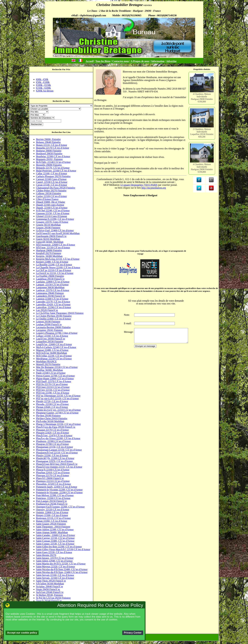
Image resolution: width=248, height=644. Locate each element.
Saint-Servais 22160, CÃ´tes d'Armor (55, 575)
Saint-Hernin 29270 (46, 555)
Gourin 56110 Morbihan (48, 225)
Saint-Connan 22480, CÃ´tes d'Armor (55, 541)
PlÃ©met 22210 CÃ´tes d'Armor (53, 387)
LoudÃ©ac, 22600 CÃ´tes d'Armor (54, 344)
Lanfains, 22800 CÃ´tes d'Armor (53, 282)
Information (158, 61)
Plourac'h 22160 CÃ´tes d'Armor (53, 470)
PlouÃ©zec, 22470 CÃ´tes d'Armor (54, 436)
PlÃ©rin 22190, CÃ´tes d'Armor (53, 393)
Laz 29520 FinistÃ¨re (47, 310)
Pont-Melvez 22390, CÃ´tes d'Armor (55, 495)
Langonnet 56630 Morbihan (50, 287)
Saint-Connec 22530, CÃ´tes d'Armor (55, 544)
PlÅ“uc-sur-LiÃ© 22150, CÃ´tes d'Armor (57, 399)
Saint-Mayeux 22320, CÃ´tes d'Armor (56, 567)
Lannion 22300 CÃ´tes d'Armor (52, 299)
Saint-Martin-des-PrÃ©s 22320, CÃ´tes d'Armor (61, 564)
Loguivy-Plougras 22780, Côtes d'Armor (57, 333)
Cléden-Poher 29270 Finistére (51, 191)
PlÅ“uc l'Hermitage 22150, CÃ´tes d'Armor (58, 396)
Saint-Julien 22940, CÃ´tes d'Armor (54, 561)
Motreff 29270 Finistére (48, 364)
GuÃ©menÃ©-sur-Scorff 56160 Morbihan (58, 233)
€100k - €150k (43, 85)
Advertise (171, 61)
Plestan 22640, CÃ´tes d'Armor (52, 407)
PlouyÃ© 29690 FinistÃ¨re (50, 478)
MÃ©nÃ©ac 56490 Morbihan (51, 353)
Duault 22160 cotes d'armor (50, 205)
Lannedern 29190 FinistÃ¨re (50, 296)
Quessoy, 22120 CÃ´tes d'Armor (53, 510)
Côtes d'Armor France (47, 199)
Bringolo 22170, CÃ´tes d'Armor (53, 168)
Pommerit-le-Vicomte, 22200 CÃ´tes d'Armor (59, 492)
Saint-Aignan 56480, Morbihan (52, 532)
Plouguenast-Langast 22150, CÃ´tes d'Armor (59, 450)
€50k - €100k (43, 82)
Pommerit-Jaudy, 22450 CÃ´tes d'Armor (57, 487)
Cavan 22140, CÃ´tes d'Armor (52, 185)
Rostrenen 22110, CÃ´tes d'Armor (53, 518)
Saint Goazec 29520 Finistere (51, 524)
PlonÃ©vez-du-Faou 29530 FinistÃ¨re (56, 427)
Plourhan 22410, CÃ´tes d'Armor (53, 473)
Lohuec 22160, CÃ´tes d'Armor (52, 336)
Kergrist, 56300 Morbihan (49, 256)
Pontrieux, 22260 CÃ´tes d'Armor (53, 498)
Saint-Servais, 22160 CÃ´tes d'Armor (55, 578)
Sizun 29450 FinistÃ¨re (48, 589)
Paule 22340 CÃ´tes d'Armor (51, 373)
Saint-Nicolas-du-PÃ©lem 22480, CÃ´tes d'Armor (62, 569)
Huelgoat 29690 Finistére (49, 250)
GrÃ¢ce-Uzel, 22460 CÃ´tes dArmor (55, 230)
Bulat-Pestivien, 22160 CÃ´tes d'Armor (56, 171)
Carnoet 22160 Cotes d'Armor (51, 179)
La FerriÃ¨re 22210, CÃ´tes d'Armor (55, 273)
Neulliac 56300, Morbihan (49, 370)
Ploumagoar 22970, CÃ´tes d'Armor (54, 461)
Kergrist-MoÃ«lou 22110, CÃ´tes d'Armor (58, 259)
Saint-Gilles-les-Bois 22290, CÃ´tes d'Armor (59, 547)
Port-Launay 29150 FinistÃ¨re (51, 501)
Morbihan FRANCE (46, 361)
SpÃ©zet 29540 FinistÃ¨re (50, 592)
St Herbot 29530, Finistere (50, 595)
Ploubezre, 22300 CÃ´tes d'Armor (53, 441)
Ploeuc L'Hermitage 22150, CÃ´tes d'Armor (58, 424)
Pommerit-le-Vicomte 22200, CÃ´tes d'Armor (59, 490)
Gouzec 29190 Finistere (48, 228)
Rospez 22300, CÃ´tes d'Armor (52, 515)
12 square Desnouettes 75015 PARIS (139, 185)
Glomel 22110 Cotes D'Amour (52, 216)
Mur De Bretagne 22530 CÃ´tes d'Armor (57, 367)
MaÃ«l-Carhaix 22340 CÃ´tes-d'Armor (56, 347)
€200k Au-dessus (45, 91)
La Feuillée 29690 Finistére (50, 276)
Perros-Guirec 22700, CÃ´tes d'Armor (55, 376)
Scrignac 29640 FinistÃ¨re (50, 586)
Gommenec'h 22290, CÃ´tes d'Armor (55, 219)
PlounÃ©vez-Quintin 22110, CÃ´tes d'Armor (59, 467)
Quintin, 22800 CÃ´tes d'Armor (52, 512)
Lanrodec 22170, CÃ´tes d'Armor (53, 302)
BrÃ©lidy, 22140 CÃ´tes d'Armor (53, 162)
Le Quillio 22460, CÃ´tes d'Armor (54, 319)
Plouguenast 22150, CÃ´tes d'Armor (54, 447)
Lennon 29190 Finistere (48, 322)
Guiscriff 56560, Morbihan (50, 242)
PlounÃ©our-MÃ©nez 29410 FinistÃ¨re (57, 464)
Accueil (90, 61)
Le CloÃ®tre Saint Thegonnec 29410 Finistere (60, 313)
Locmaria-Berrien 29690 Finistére (53, 327)
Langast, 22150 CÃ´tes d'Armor (52, 285)
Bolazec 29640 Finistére (48, 142)
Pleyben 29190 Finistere (48, 416)
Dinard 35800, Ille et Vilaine (51, 202)
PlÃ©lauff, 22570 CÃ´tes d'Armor (54, 381)
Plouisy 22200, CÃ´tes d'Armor (52, 455)
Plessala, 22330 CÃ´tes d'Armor (52, 404)
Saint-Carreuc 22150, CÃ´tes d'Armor (55, 538)
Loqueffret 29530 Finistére (50, 342)
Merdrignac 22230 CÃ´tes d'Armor (54, 359)
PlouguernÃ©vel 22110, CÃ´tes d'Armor (57, 453)
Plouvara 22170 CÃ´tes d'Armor (53, 475)
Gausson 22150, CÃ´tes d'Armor (53, 213)
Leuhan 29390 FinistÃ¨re (49, 324)
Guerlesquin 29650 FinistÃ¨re (51, 236)
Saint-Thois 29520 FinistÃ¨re (51, 581)
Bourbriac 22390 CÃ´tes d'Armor (53, 156)
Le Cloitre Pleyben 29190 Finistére (54, 316)
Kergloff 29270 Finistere (49, 253)
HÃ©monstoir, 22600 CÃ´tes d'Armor (56, 245)
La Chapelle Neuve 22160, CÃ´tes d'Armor (58, 267)
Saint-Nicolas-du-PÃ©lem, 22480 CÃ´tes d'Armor (62, 572)
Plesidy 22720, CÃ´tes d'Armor (52, 401)
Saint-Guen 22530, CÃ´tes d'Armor (54, 552)
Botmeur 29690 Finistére (49, 151)
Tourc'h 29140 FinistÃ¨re (49, 601)
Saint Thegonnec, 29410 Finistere (53, 527)
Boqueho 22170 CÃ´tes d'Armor (53, 148)
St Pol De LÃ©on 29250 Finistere (53, 598)
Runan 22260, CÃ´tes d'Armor (52, 521)
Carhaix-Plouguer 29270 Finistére (53, 176)
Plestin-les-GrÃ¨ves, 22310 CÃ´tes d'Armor (58, 410)
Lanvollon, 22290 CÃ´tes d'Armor (54, 307)
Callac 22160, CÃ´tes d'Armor (52, 174)
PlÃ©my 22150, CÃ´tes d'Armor (53, 390)
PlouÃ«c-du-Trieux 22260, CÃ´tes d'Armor (58, 438)
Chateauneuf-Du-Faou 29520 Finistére (56, 188)
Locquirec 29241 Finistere (49, 330)
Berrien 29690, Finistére (48, 139)
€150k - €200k (43, 88)
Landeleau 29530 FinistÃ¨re (50, 279)
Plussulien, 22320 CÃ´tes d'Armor (54, 484)
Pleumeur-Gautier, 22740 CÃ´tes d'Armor (57, 413)
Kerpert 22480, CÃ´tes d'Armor (52, 262)
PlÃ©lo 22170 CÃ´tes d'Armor (52, 384)
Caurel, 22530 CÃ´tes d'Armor (52, 182)
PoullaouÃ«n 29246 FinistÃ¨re (52, 504)
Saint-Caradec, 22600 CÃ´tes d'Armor (56, 535)
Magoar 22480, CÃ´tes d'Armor (52, 350)
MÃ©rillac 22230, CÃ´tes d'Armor (54, 356)
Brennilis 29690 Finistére (49, 165)
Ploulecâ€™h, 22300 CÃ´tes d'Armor (55, 458)
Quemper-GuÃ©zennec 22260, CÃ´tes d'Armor (60, 507)
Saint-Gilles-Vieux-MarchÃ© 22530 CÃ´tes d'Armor (63, 549)
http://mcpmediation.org (154, 188)
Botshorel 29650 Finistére (49, 154)
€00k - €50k (42, 79)
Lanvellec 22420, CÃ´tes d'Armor (53, 305)
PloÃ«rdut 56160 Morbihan (50, 421)
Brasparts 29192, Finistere (49, 159)
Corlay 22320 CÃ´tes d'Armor (51, 196)
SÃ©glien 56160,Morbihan (50, 584)
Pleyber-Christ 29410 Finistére (52, 418)
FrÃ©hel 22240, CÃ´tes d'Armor (53, 211)
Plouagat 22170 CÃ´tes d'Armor (52, 430)
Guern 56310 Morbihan (48, 239)
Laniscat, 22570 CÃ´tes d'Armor (53, 290)
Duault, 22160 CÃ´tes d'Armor (52, 208)
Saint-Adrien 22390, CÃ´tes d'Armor (55, 530)
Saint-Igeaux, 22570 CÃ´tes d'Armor (55, 558)
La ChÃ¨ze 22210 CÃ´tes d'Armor (54, 270)
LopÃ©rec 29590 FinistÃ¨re (51, 339)
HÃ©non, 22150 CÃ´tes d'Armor (53, 248)
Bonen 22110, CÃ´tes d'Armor (52, 145)
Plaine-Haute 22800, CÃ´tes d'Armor (55, 379)
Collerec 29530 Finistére (49, 193)
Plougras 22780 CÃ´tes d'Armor (52, 444)
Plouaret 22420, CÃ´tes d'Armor (53, 433)
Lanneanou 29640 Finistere (50, 293)
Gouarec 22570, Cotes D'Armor (52, 222)
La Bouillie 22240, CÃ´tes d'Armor (54, 265)
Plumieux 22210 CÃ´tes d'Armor (53, 481)
